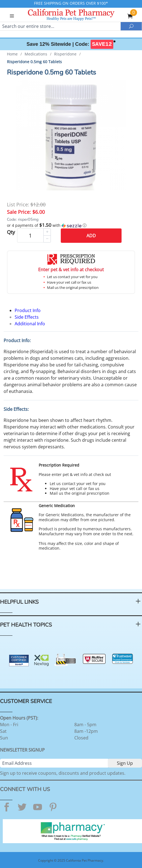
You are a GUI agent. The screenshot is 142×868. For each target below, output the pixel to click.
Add (91, 236)
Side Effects (27, 317)
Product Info (28, 310)
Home (12, 54)
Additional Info (30, 324)
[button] (71, 225)
